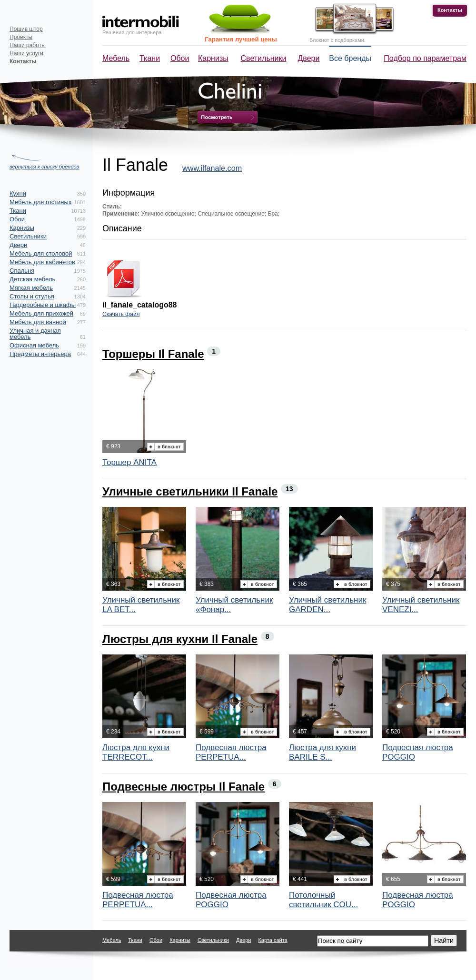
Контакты (450, 10)
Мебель (116, 58)
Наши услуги (26, 53)
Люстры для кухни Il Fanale (180, 639)
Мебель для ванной (38, 322)
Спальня (22, 271)
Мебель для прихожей (41, 313)
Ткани (150, 58)
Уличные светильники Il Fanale (190, 491)
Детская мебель (32, 279)
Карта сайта (273, 940)
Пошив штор (26, 29)
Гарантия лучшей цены (241, 39)
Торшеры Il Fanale (153, 354)
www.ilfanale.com (212, 168)
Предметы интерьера (40, 354)
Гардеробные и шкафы (43, 305)
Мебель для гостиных (40, 202)
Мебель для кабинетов (42, 262)
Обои (180, 58)
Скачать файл (121, 314)
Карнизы (213, 58)
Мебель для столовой (41, 253)
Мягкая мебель (31, 288)
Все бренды (350, 58)
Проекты (21, 37)
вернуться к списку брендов (44, 167)
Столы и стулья (32, 296)
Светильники (264, 58)
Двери (309, 58)
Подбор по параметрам (425, 58)
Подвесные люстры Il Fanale (183, 787)
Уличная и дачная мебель (35, 334)
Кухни (18, 193)
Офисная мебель (34, 345)
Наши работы (28, 45)
